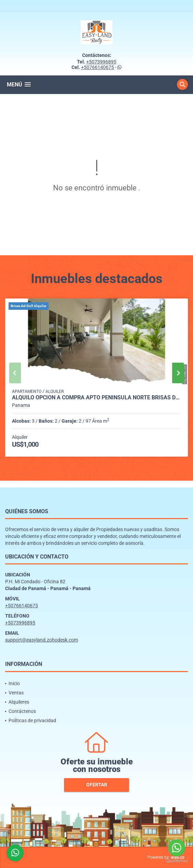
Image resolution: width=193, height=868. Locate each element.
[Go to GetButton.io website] (177, 861)
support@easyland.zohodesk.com (42, 640)
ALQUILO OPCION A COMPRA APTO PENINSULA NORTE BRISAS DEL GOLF (96, 398)
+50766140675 (98, 67)
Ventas (16, 693)
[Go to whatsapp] (177, 848)
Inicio (14, 683)
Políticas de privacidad (32, 720)
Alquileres (19, 702)
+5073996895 (101, 62)
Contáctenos (22, 711)
